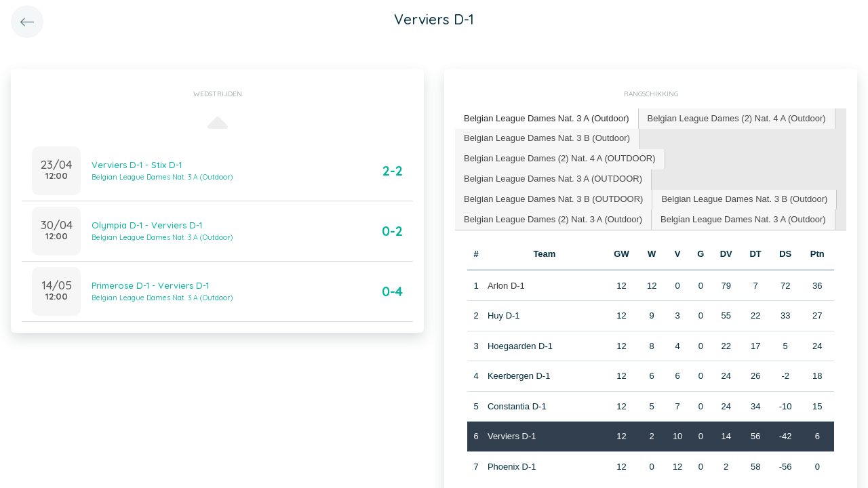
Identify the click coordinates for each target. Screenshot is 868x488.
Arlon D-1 (506, 286)
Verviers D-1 (512, 436)
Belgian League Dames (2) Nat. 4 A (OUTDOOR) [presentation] (560, 158)
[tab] (547, 119)
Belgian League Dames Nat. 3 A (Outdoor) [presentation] (547, 118)
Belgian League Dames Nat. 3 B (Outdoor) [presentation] (547, 138)
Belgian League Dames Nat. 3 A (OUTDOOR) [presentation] (553, 179)
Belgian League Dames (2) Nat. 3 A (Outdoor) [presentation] (553, 219)
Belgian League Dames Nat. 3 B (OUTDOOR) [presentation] (553, 199)
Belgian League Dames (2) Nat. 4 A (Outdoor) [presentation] (737, 118)
